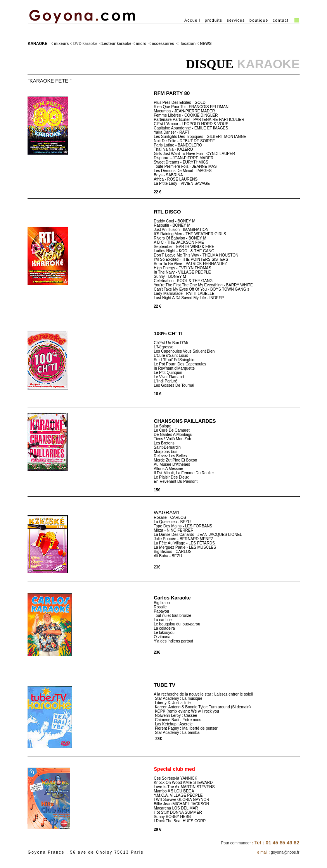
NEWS (206, 44)
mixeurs (61, 44)
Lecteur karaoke (117, 44)
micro (141, 44)
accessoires (163, 44)
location (188, 44)
